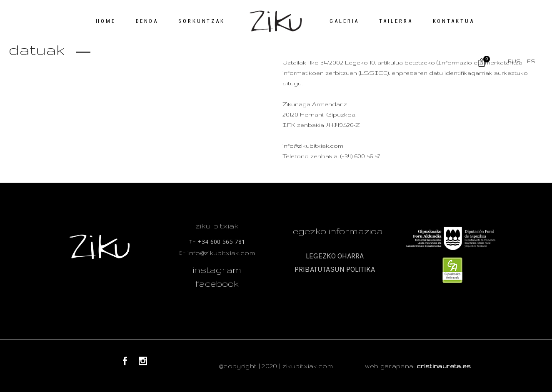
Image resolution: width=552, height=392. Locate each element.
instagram (217, 270)
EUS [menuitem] (514, 61)
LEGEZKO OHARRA (335, 256)
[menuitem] (514, 62)
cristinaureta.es (444, 366)
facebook (217, 283)
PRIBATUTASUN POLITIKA (335, 269)
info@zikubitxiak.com (217, 253)
